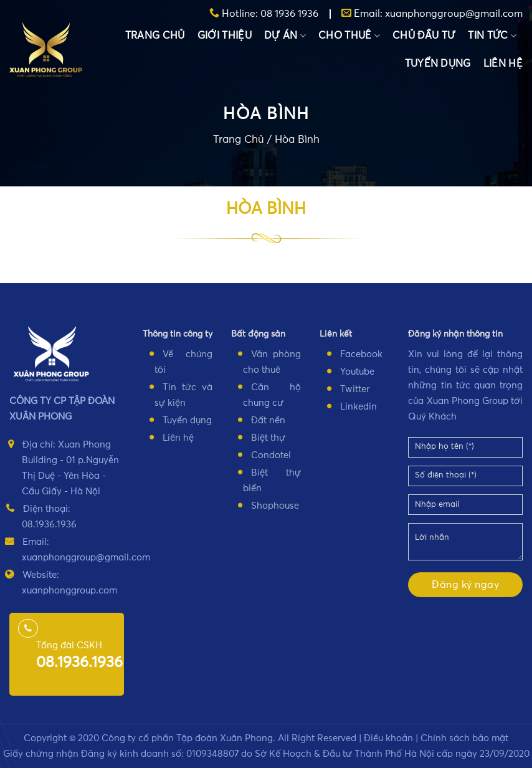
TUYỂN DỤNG (438, 64)
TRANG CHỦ (155, 36)
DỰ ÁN (285, 36)
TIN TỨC (492, 36)
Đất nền (268, 420)
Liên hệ (178, 438)
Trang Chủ (239, 141)
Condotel (271, 455)
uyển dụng (189, 420)
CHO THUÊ (349, 36)
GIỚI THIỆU (225, 36)
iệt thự (271, 438)
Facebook (361, 354)
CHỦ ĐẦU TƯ (424, 36)
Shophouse (275, 506)
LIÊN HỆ (503, 64)
